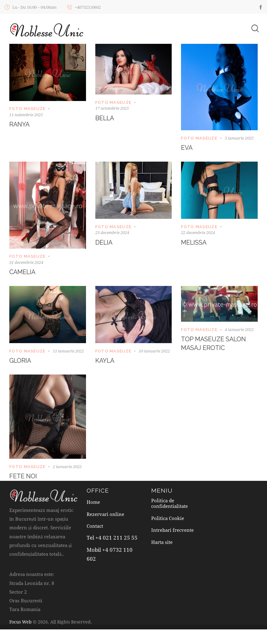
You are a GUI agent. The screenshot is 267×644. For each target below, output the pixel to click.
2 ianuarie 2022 (67, 467)
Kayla (105, 362)
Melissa (194, 243)
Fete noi (23, 477)
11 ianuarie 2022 (68, 352)
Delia (104, 243)
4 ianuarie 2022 (239, 330)
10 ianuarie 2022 (154, 352)
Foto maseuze (27, 109)
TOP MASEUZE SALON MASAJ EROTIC (214, 344)
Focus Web (20, 623)
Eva (187, 148)
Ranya (20, 125)
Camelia (23, 273)
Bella (105, 118)
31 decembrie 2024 (26, 263)
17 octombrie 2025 (112, 108)
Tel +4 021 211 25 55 (112, 539)
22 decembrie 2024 (198, 233)
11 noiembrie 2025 (26, 115)
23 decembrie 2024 (112, 233)
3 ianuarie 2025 (239, 138)
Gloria (20, 362)
